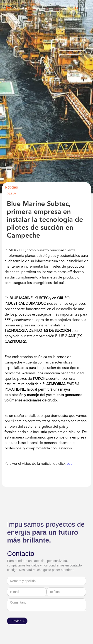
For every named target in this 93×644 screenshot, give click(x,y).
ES (77, 8)
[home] (23, 8)
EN (86, 8)
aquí (70, 464)
